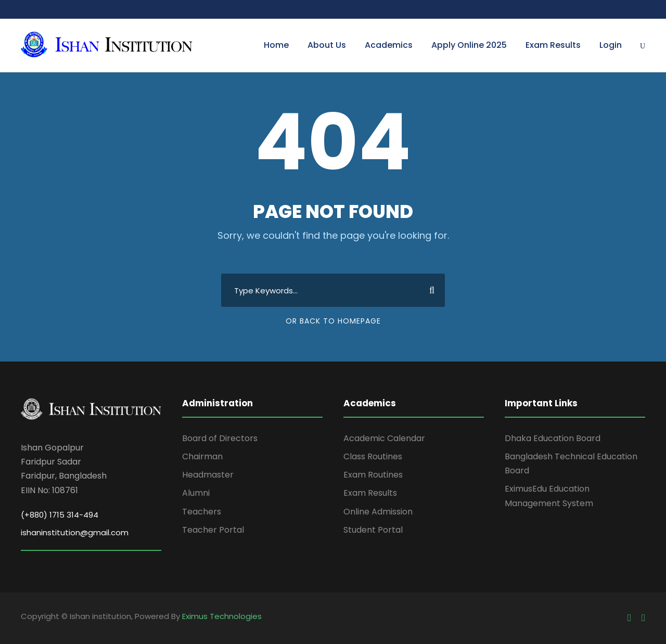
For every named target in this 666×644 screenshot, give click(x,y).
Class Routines (373, 456)
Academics (389, 45)
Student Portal (373, 530)
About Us (327, 45)
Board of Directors (220, 438)
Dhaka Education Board (553, 438)
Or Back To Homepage (333, 321)
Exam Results (553, 45)
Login (611, 45)
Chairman (202, 456)
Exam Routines (373, 475)
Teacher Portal (213, 530)
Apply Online (469, 45)
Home (276, 45)
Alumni (196, 493)
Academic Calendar (384, 438)
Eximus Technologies (222, 616)
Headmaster (208, 475)
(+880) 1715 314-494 (60, 515)
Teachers (202, 512)
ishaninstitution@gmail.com (75, 532)
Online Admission (378, 512)
